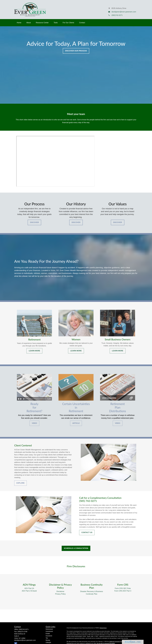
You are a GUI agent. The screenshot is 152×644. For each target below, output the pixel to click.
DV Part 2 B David (30, 591)
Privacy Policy (60, 594)
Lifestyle (48, 642)
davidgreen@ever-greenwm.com (25, 640)
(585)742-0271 (24, 629)
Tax (47, 638)
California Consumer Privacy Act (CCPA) (120, 641)
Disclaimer (60, 591)
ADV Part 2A (29, 588)
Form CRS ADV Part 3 (123, 591)
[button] (19, 23)
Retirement (49, 629)
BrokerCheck (103, 628)
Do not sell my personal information (106, 643)
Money (48, 640)
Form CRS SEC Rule (123, 588)
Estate (48, 634)
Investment (49, 631)
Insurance (49, 636)
